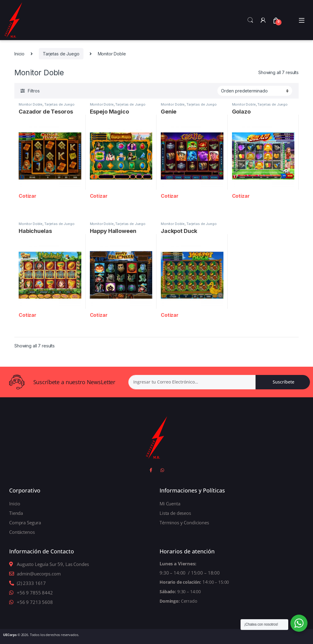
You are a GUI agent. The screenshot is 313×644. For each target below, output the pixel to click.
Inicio (19, 54)
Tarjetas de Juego (61, 54)
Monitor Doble (31, 104)
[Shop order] (255, 91)
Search (250, 20)
